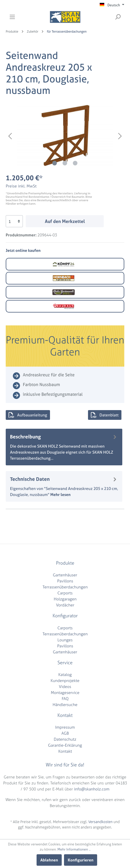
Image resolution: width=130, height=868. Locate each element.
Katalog (65, 674)
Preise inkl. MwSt (21, 186)
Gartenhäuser (65, 575)
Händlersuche (65, 704)
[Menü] (12, 17)
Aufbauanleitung (28, 415)
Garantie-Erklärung (65, 745)
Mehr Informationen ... (74, 849)
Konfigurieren (81, 860)
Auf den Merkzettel (65, 221)
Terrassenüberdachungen (65, 587)
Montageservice (65, 692)
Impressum (65, 727)
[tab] (64, 447)
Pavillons (65, 581)
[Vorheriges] (10, 136)
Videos (65, 686)
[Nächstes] (120, 136)
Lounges (65, 640)
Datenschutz (65, 739)
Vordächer (65, 605)
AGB (65, 733)
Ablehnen (49, 860)
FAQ (65, 698)
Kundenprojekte (65, 680)
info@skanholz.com (92, 789)
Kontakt (65, 751)
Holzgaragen (65, 599)
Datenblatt (105, 415)
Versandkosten (100, 822)
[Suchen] (118, 17)
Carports (65, 593)
